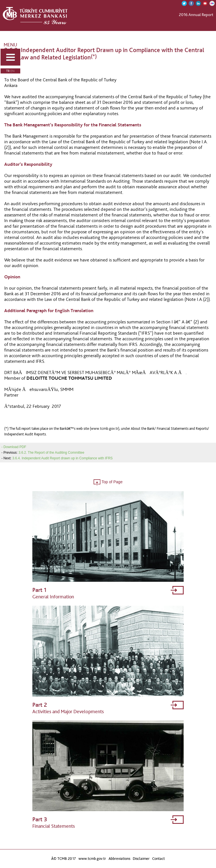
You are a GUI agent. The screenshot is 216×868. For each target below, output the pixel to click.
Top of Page (108, 482)
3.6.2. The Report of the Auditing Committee (51, 453)
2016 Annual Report (196, 15)
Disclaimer (141, 859)
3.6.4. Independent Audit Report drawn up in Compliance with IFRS (63, 458)
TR (8, 71)
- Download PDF (14, 447)
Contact (158, 859)
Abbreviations (119, 859)
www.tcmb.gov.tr (92, 859)
